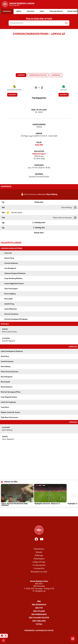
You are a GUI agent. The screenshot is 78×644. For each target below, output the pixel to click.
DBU (39, 601)
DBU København (39, 614)
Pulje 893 (39, 145)
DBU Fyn (39, 608)
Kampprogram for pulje (38, 75)
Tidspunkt (39, 165)
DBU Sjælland (39, 621)
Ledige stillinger (39, 562)
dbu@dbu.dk (40, 591)
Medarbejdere (39, 559)
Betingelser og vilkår (39, 572)
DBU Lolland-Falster (39, 618)
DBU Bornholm (39, 605)
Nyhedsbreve (39, 549)
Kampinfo (21, 75)
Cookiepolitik (39, 568)
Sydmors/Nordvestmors (14, 90)
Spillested (39, 152)
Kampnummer (39, 125)
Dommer (39, 174)
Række (39, 134)
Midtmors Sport (39, 154)
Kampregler (56, 75)
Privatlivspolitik (39, 565)
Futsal (39, 624)
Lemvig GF (64, 90)
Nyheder (39, 552)
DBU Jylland (39, 611)
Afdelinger (39, 555)
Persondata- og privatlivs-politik (39, 630)
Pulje (39, 143)
